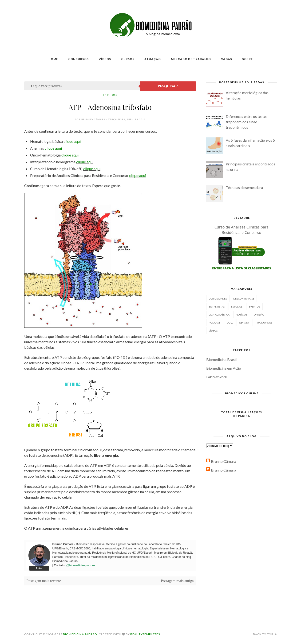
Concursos (78, 59)
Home (53, 59)
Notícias (242, 314)
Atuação (153, 59)
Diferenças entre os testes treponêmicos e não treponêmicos (247, 122)
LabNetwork (217, 377)
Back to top (265, 634)
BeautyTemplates (145, 634)
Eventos (254, 306)
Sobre (248, 59)
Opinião (259, 314)
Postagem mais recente (44, 581)
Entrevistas (217, 306)
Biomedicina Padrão (80, 634)
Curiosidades (218, 298)
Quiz (230, 322)
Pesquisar (168, 86)
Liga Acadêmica (219, 314)
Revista (244, 322)
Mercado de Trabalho (191, 59)
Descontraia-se (244, 298)
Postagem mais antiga (177, 581)
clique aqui (72, 141)
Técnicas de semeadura (244, 187)
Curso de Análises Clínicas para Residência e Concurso (242, 230)
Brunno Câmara (224, 461)
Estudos (110, 95)
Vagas (227, 59)
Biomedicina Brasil (221, 359)
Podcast (215, 322)
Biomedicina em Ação (224, 368)
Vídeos (105, 59)
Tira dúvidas (264, 322)
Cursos (128, 59)
